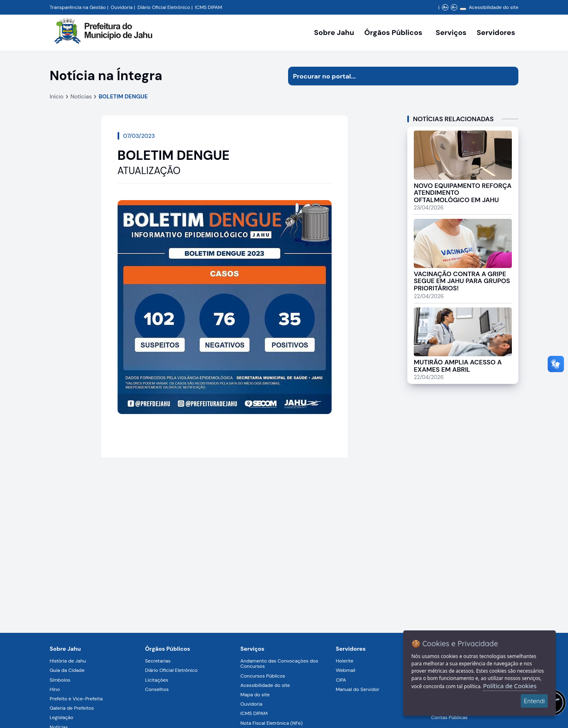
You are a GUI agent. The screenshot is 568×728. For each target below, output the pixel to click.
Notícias (81, 96)
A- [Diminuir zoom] (454, 7)
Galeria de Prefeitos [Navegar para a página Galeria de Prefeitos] (72, 708)
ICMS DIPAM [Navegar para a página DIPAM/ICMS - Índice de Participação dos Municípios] (209, 7)
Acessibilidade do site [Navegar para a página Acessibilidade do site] (494, 7)
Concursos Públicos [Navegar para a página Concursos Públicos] (263, 676)
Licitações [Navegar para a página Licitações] (156, 680)
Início (57, 96)
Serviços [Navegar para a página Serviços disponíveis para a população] (451, 33)
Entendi (534, 701)
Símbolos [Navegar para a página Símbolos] (60, 680)
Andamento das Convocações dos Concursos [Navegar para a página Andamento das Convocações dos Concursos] (279, 664)
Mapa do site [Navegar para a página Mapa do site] (255, 695)
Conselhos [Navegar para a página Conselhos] (157, 689)
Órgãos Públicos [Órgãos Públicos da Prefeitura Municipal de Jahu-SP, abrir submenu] (393, 33)
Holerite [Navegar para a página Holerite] (344, 661)
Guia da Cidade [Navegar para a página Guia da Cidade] (67, 670)
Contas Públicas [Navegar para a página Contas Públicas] (449, 717)
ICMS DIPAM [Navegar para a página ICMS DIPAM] (254, 713)
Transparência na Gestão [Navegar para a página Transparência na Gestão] (78, 7)
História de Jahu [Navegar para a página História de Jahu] (68, 661)
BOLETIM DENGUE (123, 96)
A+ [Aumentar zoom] (445, 7)
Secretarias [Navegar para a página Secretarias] (158, 661)
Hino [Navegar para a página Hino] (55, 689)
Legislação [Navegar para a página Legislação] (61, 717)
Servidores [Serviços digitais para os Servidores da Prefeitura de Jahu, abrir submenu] (496, 33)
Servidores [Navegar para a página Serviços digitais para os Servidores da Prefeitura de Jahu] (351, 649)
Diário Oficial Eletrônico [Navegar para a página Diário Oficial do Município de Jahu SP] (164, 7)
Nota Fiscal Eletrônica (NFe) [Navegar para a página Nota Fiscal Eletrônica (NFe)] (272, 723)
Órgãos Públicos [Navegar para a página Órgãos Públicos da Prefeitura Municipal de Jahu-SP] (167, 649)
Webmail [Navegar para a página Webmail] (345, 670)
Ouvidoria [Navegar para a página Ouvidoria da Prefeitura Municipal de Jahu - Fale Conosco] (122, 7)
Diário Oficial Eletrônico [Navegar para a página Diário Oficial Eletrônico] (171, 670)
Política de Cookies (510, 686)
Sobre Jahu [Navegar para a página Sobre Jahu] (334, 33)
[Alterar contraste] (463, 9)
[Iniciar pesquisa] (509, 76)
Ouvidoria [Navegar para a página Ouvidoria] (251, 704)
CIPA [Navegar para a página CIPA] (341, 680)
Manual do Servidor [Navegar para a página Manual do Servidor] (357, 689)
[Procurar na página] (394, 76)
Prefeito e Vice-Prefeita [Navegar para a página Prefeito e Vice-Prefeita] (76, 699)
